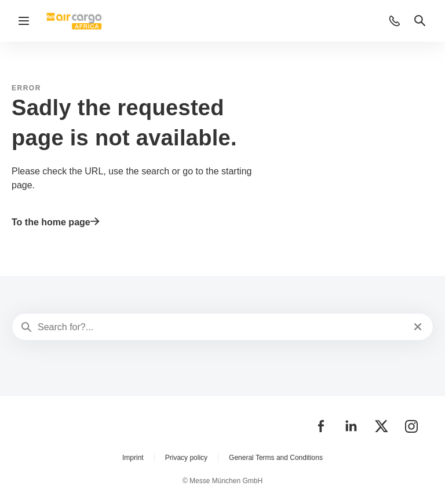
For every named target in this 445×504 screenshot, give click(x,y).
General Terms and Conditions (276, 458)
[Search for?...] (221, 327)
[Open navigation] (24, 21)
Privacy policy (186, 458)
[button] (395, 21)
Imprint (133, 458)
